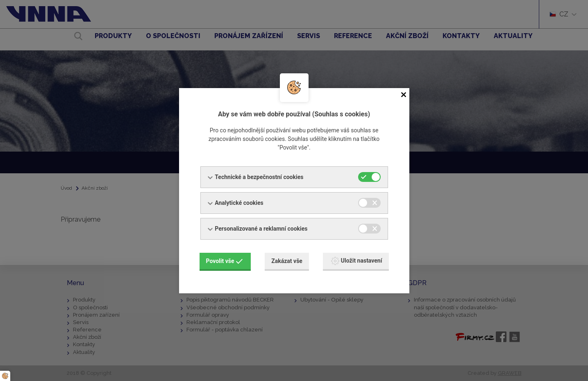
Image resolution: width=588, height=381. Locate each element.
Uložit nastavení (357, 261)
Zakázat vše (287, 261)
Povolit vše (225, 261)
